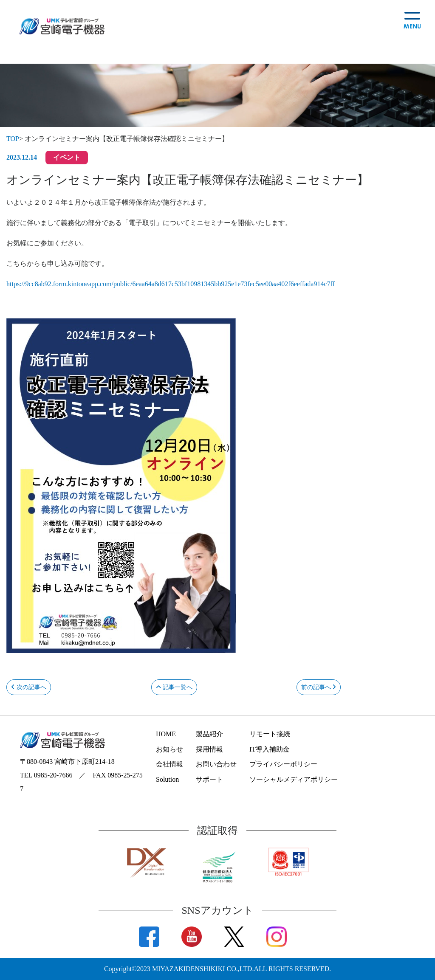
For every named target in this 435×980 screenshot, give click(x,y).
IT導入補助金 (270, 749)
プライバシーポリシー (283, 764)
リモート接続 (270, 734)
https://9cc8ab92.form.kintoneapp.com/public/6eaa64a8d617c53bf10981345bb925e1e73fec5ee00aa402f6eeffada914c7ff (171, 284)
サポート (209, 779)
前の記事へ (319, 687)
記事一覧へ (174, 687)
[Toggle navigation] (409, 19)
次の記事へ (29, 687)
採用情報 (209, 749)
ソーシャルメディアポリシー (294, 779)
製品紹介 (209, 734)
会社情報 (169, 764)
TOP (13, 139)
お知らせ (169, 749)
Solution (167, 779)
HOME (166, 734)
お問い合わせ (216, 764)
